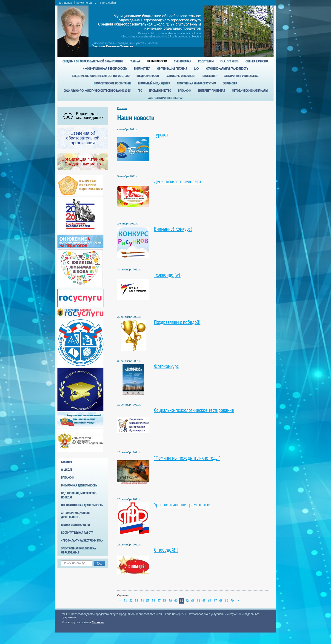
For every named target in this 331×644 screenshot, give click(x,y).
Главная (135, 61)
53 (137, 601)
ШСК (197, 68)
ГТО (140, 91)
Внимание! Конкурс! (173, 229)
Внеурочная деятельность (79, 485)
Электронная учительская (241, 76)
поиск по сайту (86, 3)
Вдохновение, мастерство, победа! (79, 495)
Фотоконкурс (166, 366)
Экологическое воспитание (113, 83)
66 (210, 601)
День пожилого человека (177, 181)
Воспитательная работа (77, 533)
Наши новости (157, 61)
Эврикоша (230, 83)
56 (154, 601)
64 (198, 601)
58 (165, 601)
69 (226, 601)
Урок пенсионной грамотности (182, 504)
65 (204, 601)
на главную (65, 3)
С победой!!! (166, 550)
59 (170, 601)
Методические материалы (250, 91)
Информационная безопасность (105, 68)
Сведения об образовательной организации (93, 61)
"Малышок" (209, 76)
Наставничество (160, 91)
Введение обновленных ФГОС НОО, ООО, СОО (101, 76)
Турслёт (161, 135)
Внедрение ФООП (148, 76)
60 (176, 601)
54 (142, 601)
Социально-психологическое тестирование (194, 410)
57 (159, 601)
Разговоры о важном (180, 76)
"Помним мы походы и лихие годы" (187, 458)
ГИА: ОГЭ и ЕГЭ (230, 61)
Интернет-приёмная (212, 91)
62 (187, 601)
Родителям (206, 61)
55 (148, 601)
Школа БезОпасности (76, 525)
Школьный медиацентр (154, 83)
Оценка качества (257, 61)
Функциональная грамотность (227, 68)
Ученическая (183, 61)
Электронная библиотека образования (78, 550)
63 (193, 601)
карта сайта (108, 3)
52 (131, 601)
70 (232, 601)
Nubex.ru (98, 622)
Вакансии (185, 91)
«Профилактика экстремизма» (82, 540)
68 (221, 601)
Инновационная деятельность (82, 505)
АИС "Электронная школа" (166, 98)
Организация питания (172, 68)
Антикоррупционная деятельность (75, 515)
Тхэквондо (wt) (168, 275)
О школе (67, 470)
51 (126, 601)
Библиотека (142, 68)
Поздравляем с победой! (177, 322)
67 (215, 601)
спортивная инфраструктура (197, 83)
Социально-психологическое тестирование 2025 (97, 91)
